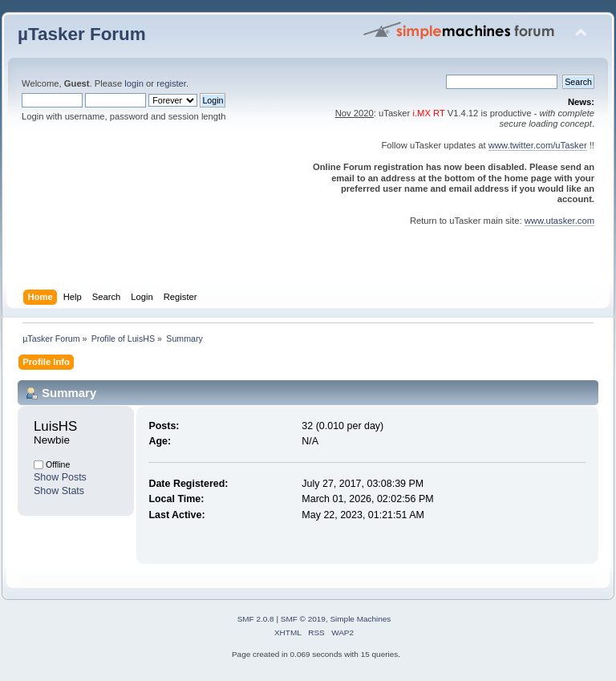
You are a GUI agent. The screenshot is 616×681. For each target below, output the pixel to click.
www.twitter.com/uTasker (538, 145)
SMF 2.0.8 (256, 619)
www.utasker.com (559, 221)
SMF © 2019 (303, 619)
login (134, 83)
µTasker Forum (82, 34)
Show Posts (60, 477)
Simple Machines (360, 619)
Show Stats (59, 491)
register (171, 83)
